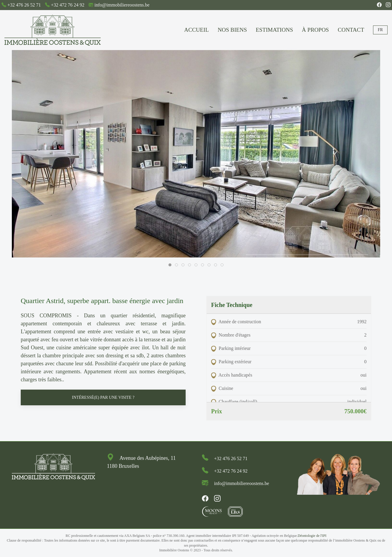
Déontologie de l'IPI (312, 536)
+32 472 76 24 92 (68, 5)
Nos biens (232, 30)
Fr (380, 30)
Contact (351, 30)
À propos (315, 30)
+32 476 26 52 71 (24, 5)
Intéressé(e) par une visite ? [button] (103, 397)
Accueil (196, 30)
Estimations (274, 30)
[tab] (170, 265)
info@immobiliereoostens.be (122, 5)
